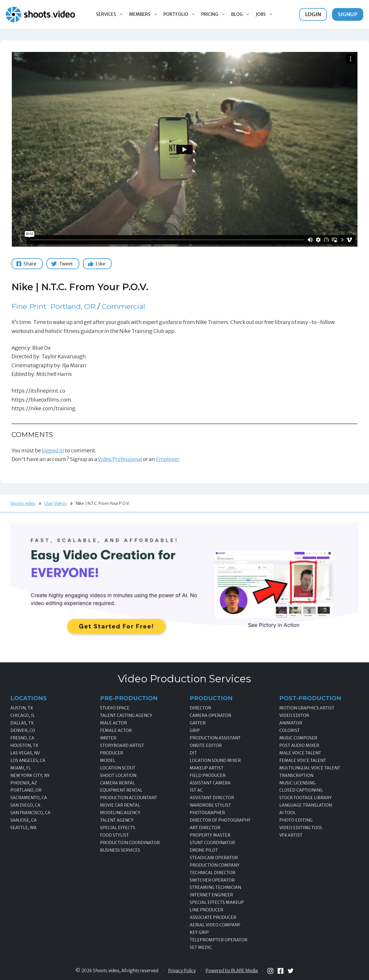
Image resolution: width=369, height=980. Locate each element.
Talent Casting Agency (126, 715)
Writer (108, 738)
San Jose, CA (23, 820)
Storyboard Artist (122, 745)
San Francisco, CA (30, 813)
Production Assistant (215, 738)
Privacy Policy (182, 971)
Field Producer (208, 775)
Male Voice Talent (300, 753)
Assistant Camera (210, 783)
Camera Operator (210, 715)
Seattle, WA (23, 828)
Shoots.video (23, 503)
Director (200, 708)
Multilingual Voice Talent (310, 768)
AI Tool (288, 813)
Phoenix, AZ (24, 783)
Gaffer (198, 723)
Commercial (123, 306)
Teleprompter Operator (219, 940)
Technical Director (212, 873)
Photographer (207, 813)
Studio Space (115, 708)
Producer (112, 753)
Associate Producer (213, 917)
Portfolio (181, 14)
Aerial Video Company (215, 925)
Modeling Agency (120, 813)
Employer (168, 459)
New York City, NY (30, 775)
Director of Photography (220, 820)
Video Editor (294, 715)
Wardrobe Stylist (210, 805)
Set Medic (201, 947)
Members (145, 14)
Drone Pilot (204, 850)
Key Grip (199, 932)
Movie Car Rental (120, 805)
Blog (242, 14)
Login (313, 14)
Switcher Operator (212, 880)
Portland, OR (73, 306)
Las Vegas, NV (25, 753)
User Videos (55, 503)
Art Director (205, 828)
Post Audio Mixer (299, 745)
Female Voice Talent (303, 760)
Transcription (296, 775)
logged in (53, 450)
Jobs (266, 14)
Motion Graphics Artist (307, 708)
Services (111, 14)
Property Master (210, 835)
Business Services (120, 850)
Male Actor (113, 723)
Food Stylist (114, 835)
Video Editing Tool (301, 828)
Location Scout (118, 768)
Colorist (290, 730)
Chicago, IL (23, 715)
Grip (195, 730)
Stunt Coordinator (212, 843)
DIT (193, 753)
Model (108, 760)
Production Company (215, 865)
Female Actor (116, 730)
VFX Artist (291, 835)
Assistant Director (212, 798)
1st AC (196, 790)
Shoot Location (118, 775)
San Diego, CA (25, 805)
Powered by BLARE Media (232, 971)
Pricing (215, 14)
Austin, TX (22, 708)
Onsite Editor (206, 745)
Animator (291, 723)
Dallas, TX (22, 723)
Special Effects (118, 828)
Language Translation (306, 805)
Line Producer (206, 910)
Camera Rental (117, 783)
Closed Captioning (301, 790)
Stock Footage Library (306, 798)
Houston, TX (24, 745)
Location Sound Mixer (215, 760)
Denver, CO (23, 730)
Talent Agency (117, 820)
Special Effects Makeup (217, 902)
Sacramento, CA (29, 798)
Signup (348, 14)
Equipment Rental (121, 790)
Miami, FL (21, 768)
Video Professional (120, 459)
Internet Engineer (211, 895)
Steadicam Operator (214, 858)
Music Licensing (297, 783)
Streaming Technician (215, 887)
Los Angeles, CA (28, 760)
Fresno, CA (22, 738)
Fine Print (29, 306)
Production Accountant (129, 798)
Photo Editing (296, 820)
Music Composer (298, 738)
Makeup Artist (207, 768)
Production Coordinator (130, 843)
